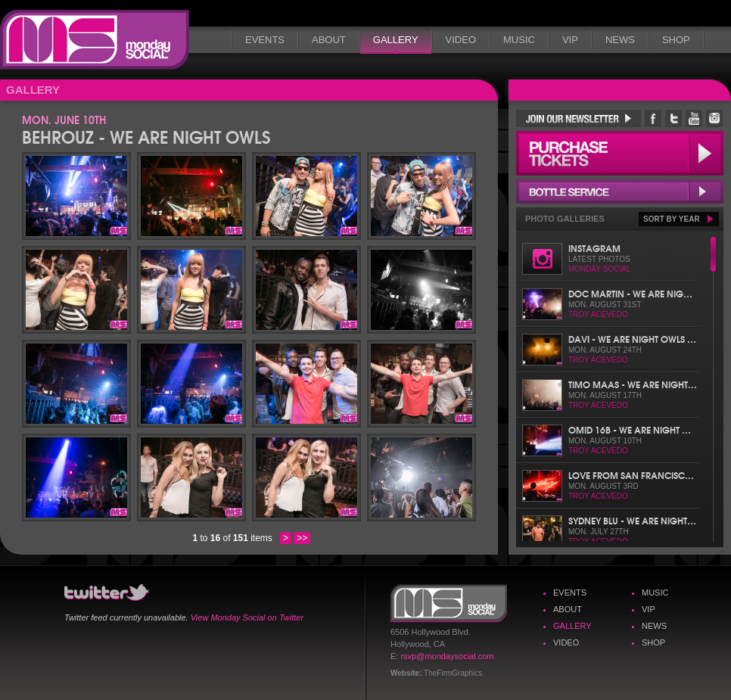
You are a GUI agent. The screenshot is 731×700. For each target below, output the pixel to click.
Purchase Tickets (620, 153)
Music (519, 40)
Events (265, 40)
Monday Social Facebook (653, 118)
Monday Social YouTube (694, 118)
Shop (676, 40)
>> (302, 538)
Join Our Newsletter (579, 118)
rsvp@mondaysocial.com (447, 656)
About (329, 40)
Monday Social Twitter (673, 118)
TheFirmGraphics (453, 673)
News (620, 40)
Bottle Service (620, 191)
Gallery (396, 40)
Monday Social (95, 40)
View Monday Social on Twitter (247, 618)
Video (461, 40)
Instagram (594, 248)
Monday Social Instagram (714, 118)
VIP (570, 40)
